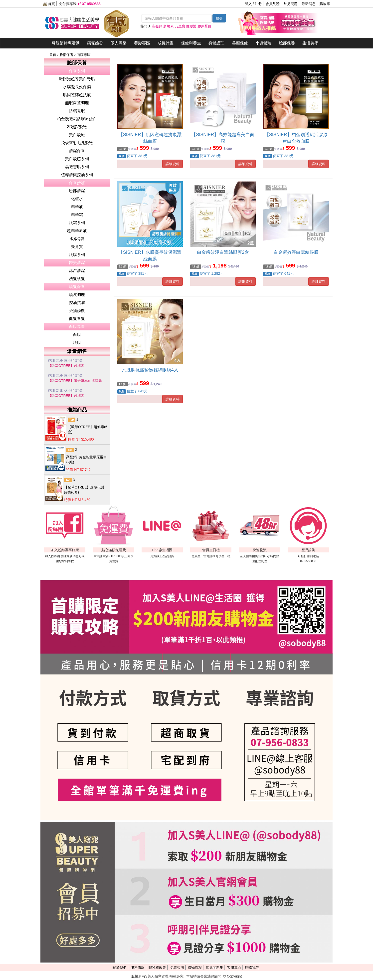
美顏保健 (240, 43)
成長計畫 (166, 43)
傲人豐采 (119, 43)
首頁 (49, 4)
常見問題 (291, 4)
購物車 (325, 4)
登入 (248, 4)
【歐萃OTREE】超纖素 (66, 366)
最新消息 (309, 4)
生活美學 (310, 43)
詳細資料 (173, 164)
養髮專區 (142, 43)
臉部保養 (287, 43)
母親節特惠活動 (66, 43)
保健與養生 (191, 43)
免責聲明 (177, 968)
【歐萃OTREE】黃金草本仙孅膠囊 (75, 381)
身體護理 (216, 43)
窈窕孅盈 (95, 43)
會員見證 (273, 4)
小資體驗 (263, 43)
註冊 (258, 4)
